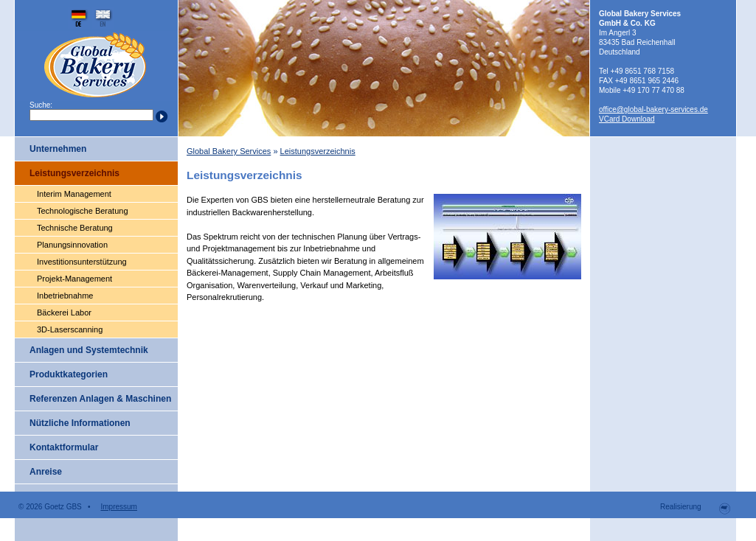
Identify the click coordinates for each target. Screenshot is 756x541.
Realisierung (683, 507)
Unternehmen (58, 149)
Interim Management (74, 194)
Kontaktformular (64, 447)
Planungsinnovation (72, 245)
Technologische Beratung (83, 211)
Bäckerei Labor (64, 313)
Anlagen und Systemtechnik (89, 350)
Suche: (41, 105)
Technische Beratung (75, 228)
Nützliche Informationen (80, 423)
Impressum (118, 507)
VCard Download (627, 119)
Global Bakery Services (229, 151)
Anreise (46, 472)
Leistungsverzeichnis (74, 173)
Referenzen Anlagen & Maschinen (100, 399)
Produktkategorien (69, 374)
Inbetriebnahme (65, 296)
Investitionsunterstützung (82, 262)
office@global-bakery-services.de (653, 109)
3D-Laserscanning (70, 329)
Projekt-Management (74, 279)
